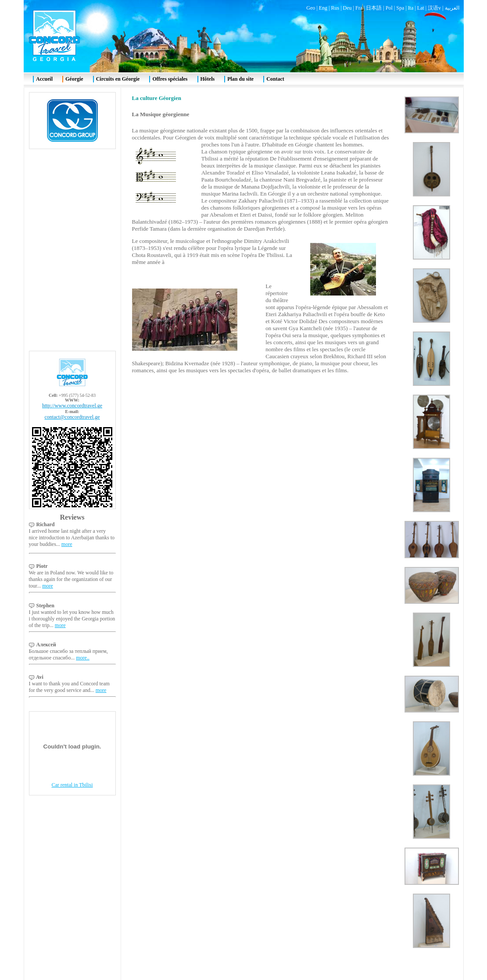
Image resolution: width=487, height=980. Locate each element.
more (67, 544)
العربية (452, 8)
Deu (347, 8)
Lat (421, 8)
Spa (400, 8)
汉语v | (436, 8)
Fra (359, 8)
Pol (389, 8)
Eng (323, 8)
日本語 (374, 8)
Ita (411, 8)
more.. (83, 658)
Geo (311, 8)
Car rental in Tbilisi (72, 785)
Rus (335, 8)
